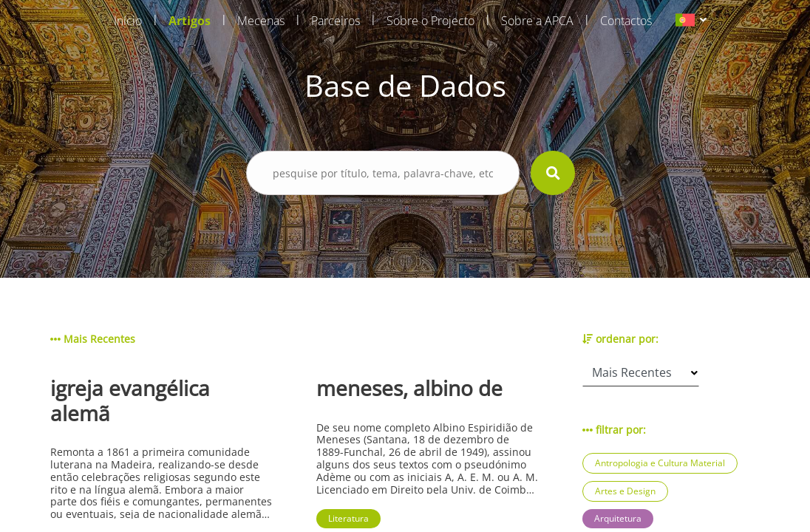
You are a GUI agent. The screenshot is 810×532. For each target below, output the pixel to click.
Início (128, 21)
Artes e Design (625, 491)
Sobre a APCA (537, 21)
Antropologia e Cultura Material (660, 463)
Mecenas (261, 21)
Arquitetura (618, 518)
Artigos (190, 21)
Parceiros (336, 21)
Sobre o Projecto (430, 21)
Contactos (626, 21)
